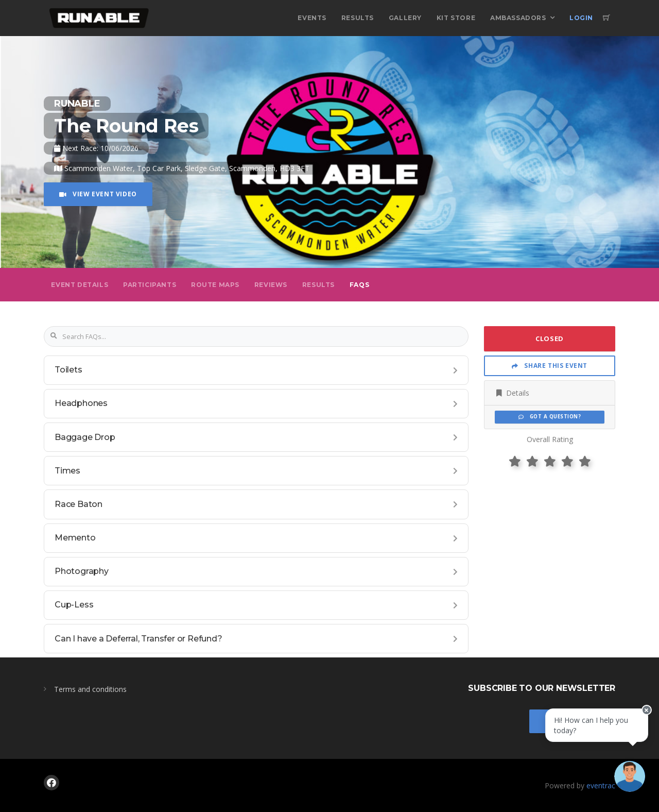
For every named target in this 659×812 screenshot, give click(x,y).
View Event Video (98, 194)
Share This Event (550, 366)
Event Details (80, 285)
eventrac (601, 785)
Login (581, 18)
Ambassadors (518, 18)
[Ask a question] (628, 781)
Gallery (405, 18)
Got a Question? (550, 417)
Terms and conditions (90, 689)
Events (312, 18)
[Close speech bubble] (642, 723)
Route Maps (215, 285)
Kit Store (456, 18)
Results (358, 18)
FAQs (359, 285)
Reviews (271, 285)
